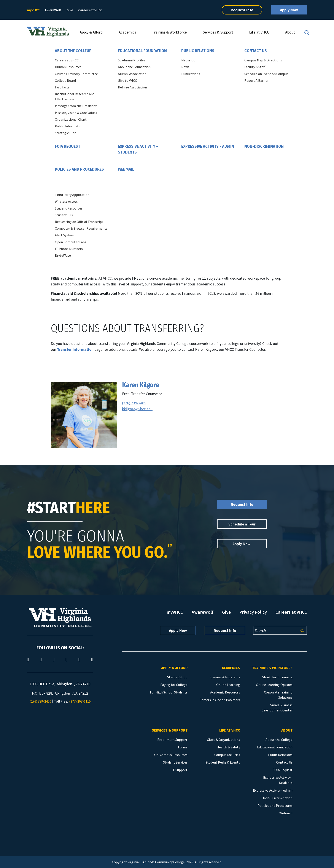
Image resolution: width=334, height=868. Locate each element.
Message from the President (76, 106)
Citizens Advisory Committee (76, 74)
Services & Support (218, 32)
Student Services (175, 762)
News (185, 67)
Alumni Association (132, 74)
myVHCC (33, 10)
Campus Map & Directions (263, 60)
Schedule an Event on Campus (266, 74)
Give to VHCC (127, 80)
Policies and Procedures (79, 169)
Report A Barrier (256, 80)
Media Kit (188, 60)
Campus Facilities (227, 755)
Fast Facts (62, 87)
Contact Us (256, 51)
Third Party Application (72, 195)
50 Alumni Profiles (132, 60)
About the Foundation (134, 67)
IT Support (180, 770)
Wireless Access (66, 201)
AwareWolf (53, 10)
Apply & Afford (91, 32)
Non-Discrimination (264, 146)
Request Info (242, 10)
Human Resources (68, 67)
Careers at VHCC (90, 10)
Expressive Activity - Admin (208, 146)
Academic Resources (225, 692)
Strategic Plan (66, 133)
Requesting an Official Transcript (79, 222)
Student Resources (69, 208)
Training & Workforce (169, 32)
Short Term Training (277, 677)
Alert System (64, 235)
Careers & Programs (225, 677)
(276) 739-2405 (134, 403)
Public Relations (198, 51)
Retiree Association (132, 87)
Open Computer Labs (71, 242)
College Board (65, 80)
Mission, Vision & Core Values (76, 113)
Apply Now (289, 10)
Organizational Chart (71, 119)
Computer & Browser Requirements (81, 228)
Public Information (69, 126)
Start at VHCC (177, 677)
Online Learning (228, 685)
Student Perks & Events (223, 762)
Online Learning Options (274, 685)
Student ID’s (64, 215)
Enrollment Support (172, 740)
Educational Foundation (142, 51)
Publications (191, 74)
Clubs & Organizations (223, 740)
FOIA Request (68, 146)
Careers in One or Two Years (220, 700)
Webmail (126, 169)
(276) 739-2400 (40, 701)
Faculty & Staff (255, 67)
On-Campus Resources (171, 755)
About (290, 32)
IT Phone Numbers (69, 249)
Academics (127, 32)
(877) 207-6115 (80, 701)
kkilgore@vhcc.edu (137, 409)
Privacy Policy (253, 612)
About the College (73, 51)
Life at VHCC (259, 32)
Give (70, 10)
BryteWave (63, 255)
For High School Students (169, 692)
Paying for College (174, 685)
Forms (183, 747)
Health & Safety (228, 747)
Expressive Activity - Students (138, 149)
